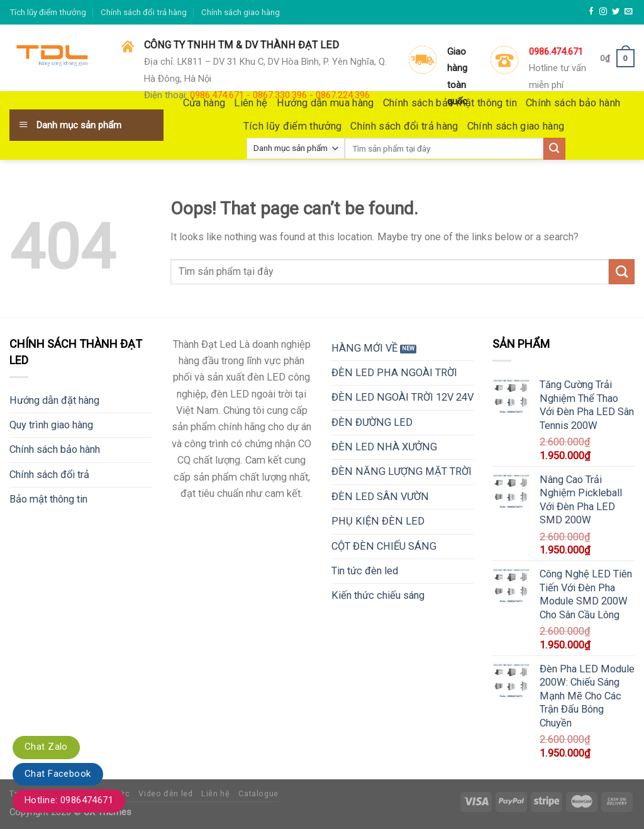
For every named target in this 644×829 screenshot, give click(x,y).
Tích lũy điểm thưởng (48, 12)
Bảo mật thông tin (48, 499)
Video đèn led (165, 793)
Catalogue (258, 793)
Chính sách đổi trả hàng (144, 12)
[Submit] (622, 272)
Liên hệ (215, 793)
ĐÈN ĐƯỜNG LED (372, 422)
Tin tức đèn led (365, 571)
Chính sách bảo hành (55, 449)
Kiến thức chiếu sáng (378, 595)
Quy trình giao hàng (51, 425)
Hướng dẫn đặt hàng (54, 400)
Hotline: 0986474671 (69, 800)
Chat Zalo (46, 747)
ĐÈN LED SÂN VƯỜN (380, 497)
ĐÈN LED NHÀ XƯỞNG (384, 447)
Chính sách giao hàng (241, 12)
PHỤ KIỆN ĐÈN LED (378, 521)
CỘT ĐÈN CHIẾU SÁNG (384, 546)
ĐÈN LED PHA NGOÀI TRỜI (394, 373)
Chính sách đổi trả (49, 475)
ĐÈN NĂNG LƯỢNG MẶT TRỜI (402, 471)
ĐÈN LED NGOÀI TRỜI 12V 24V (402, 397)
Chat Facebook (58, 774)
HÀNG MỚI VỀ (364, 348)
